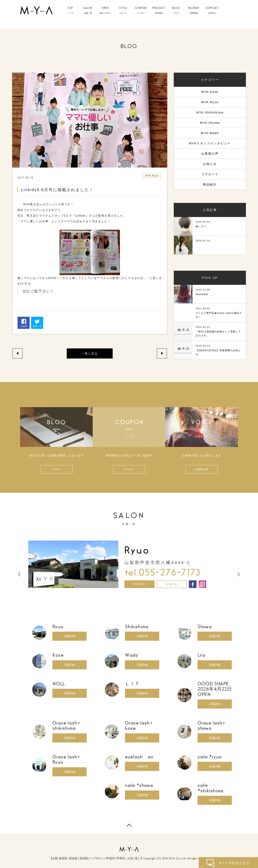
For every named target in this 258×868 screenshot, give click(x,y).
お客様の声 (210, 154)
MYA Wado (210, 133)
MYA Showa (210, 123)
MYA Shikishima (210, 112)
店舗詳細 (172, 584)
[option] (129, 564)
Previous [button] (19, 574)
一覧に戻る (90, 353)
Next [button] (239, 574)
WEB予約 (139, 584)
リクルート (210, 174)
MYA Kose (210, 92)
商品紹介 (210, 184)
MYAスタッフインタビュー (210, 143)
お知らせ (210, 164)
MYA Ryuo (210, 102)
